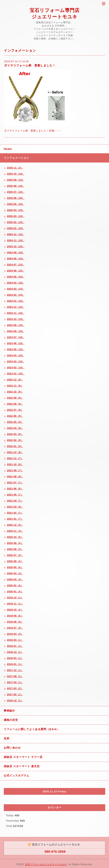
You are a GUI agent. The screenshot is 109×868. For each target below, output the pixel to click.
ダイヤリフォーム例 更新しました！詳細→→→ (33, 131)
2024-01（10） (16, 301)
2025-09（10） (16, 180)
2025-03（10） (16, 216)
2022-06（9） (15, 416)
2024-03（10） (16, 289)
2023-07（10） (16, 337)
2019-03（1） (15, 640)
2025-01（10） (16, 228)
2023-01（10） (16, 374)
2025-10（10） (16, 174)
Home (8, 149)
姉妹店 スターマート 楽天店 (22, 766)
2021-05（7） (15, 495)
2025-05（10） (16, 204)
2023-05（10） (16, 349)
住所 (7, 738)
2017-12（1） (15, 670)
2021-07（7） (15, 483)
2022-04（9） (15, 428)
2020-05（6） (15, 567)
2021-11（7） (15, 458)
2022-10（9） (15, 392)
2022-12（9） (15, 380)
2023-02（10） (16, 368)
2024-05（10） (16, 277)
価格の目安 (11, 720)
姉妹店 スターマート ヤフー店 (23, 757)
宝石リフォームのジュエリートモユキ (46, 864)
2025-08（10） (16, 186)
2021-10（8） (15, 464)
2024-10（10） (16, 247)
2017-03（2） (15, 688)
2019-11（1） (15, 604)
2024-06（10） (16, 271)
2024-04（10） (16, 283)
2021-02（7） (15, 513)
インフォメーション (17, 158)
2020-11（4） (15, 531)
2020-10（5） (15, 537)
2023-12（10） (16, 307)
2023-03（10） (16, 362)
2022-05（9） (15, 422)
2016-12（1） (15, 701)
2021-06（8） (15, 489)
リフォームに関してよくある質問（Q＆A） (31, 729)
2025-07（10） (16, 192)
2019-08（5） (15, 622)
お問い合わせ (12, 748)
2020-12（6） (15, 525)
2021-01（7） (15, 519)
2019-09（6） (15, 616)
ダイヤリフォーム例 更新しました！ (30, 65)
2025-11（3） (15, 168)
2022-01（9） (15, 446)
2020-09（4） (15, 543)
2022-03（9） (15, 434)
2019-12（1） (15, 598)
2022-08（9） (15, 404)
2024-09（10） (16, 253)
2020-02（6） (15, 586)
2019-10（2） (15, 610)
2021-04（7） (15, 501)
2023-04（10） (16, 355)
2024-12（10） (16, 234)
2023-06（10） (16, 343)
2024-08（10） (16, 259)
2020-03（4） (15, 579)
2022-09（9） (15, 398)
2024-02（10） (16, 295)
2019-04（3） (15, 634)
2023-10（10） (16, 319)
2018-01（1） (15, 664)
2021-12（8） (15, 452)
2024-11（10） (16, 240)
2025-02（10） (16, 222)
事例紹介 (9, 711)
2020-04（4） (15, 573)
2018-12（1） (15, 652)
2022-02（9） (15, 440)
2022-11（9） (15, 386)
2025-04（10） (16, 210)
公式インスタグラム (17, 775)
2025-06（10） (16, 198)
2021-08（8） (15, 477)
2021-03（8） (15, 507)
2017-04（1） (15, 682)
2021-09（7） (15, 471)
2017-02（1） (15, 695)
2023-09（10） (16, 325)
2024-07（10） (16, 265)
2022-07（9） (15, 410)
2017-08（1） (15, 676)
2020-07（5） (15, 555)
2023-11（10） (16, 313)
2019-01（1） (15, 646)
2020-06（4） (15, 561)
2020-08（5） (15, 549)
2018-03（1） (15, 658)
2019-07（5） (15, 628)
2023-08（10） (16, 331)
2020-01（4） (15, 592)
